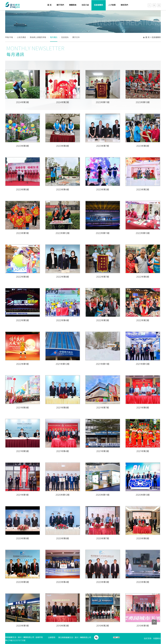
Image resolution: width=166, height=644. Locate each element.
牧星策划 (157, 638)
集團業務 (73, 5)
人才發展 (112, 5)
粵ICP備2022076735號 (15, 640)
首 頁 (147, 37)
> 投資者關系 (155, 37)
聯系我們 (124, 5)
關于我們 (60, 5)
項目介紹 (85, 5)
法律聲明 (52, 637)
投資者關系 (99, 5)
